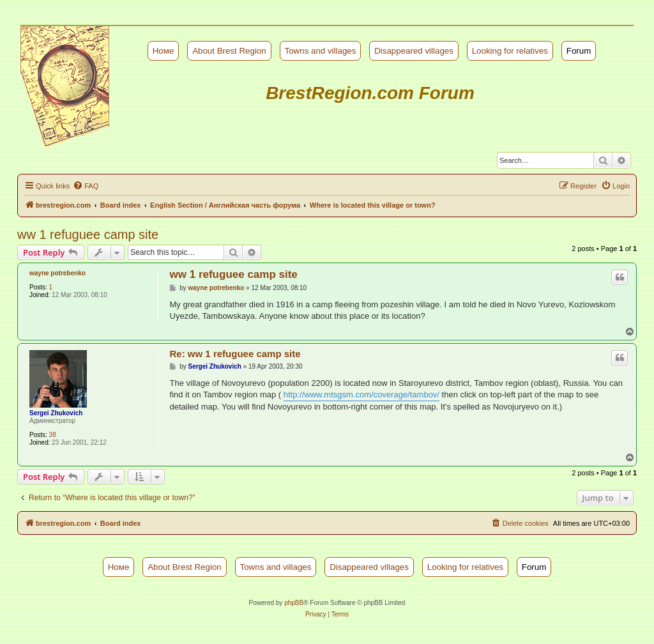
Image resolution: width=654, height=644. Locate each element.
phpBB (294, 603)
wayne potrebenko (57, 273)
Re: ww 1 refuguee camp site (235, 354)
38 (53, 435)
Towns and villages (321, 51)
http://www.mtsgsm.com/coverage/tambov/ (361, 395)
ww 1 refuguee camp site (88, 234)
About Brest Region (229, 51)
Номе (163, 51)
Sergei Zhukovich (56, 413)
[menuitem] (86, 186)
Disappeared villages (414, 51)
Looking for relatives (510, 51)
